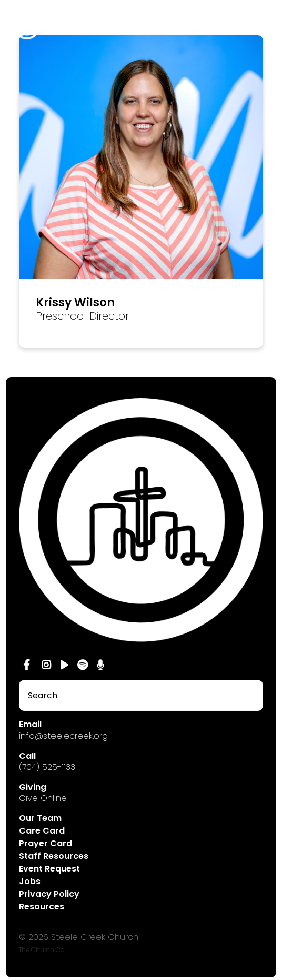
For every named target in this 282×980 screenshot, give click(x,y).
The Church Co (42, 950)
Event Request (49, 869)
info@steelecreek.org (63, 736)
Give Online (43, 798)
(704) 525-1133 (47, 767)
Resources (42, 907)
